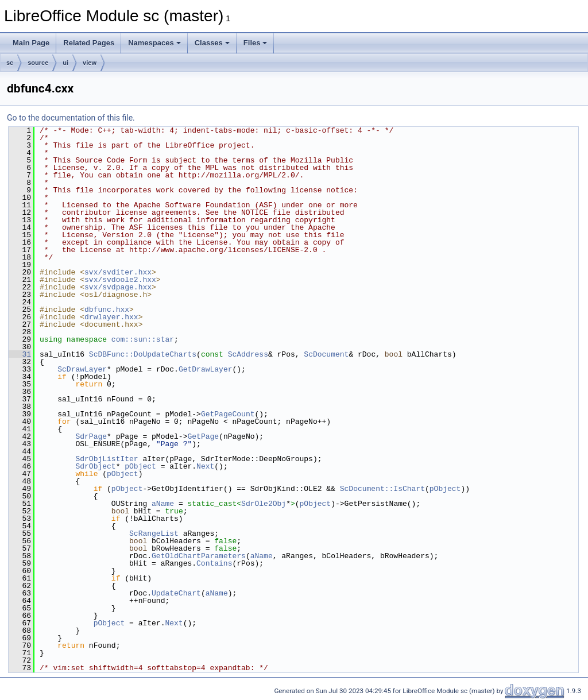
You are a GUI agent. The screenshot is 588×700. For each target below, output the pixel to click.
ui (65, 63)
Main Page (31, 43)
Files (256, 43)
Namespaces (154, 43)
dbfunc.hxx (107, 310)
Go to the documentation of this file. (71, 118)
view (90, 63)
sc (10, 63)
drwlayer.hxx (111, 317)
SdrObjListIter (107, 459)
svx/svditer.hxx (118, 272)
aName (163, 504)
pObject (140, 466)
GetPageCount (228, 414)
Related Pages (89, 43)
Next (205, 466)
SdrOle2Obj (264, 504)
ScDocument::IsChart (382, 489)
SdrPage (91, 436)
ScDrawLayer (82, 369)
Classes (212, 43)
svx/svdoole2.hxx (120, 280)
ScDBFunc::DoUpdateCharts (143, 354)
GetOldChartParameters (199, 556)
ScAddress (248, 354)
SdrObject (95, 466)
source (38, 63)
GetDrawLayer (206, 369)
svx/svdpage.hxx (118, 287)
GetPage (203, 436)
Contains (214, 563)
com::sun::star (143, 339)
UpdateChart (176, 593)
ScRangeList (154, 533)
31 (20, 354)
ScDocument (326, 354)
